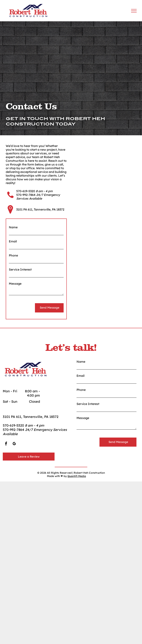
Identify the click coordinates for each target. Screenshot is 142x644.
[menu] (134, 11)
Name (13, 227)
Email (13, 241)
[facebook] (6, 444)
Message (15, 284)
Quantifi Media (77, 476)
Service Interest (20, 269)
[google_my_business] (14, 444)
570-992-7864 (26, 195)
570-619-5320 (26, 191)
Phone (13, 255)
